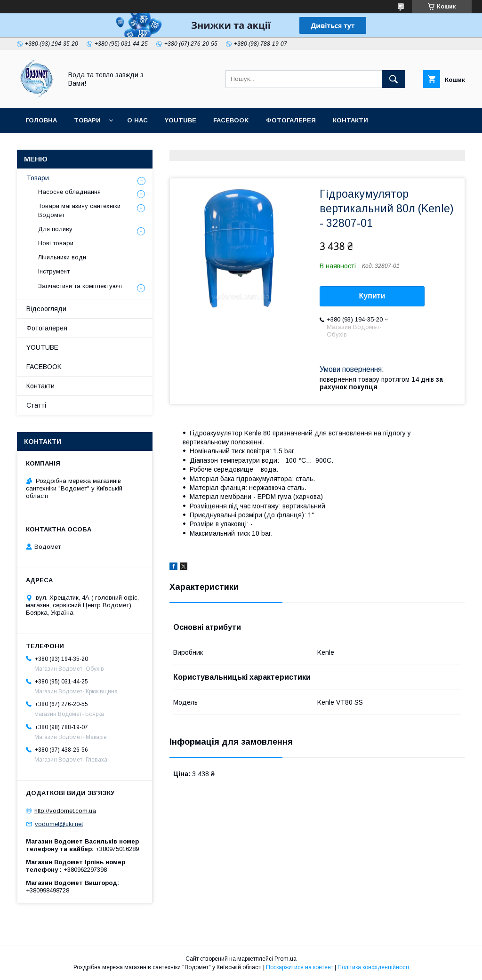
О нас (137, 120)
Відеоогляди (46, 309)
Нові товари (56, 243)
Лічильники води (62, 257)
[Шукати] (394, 79)
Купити (372, 296)
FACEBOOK (231, 120)
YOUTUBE (181, 120)
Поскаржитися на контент (300, 967)
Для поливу (55, 229)
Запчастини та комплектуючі (80, 286)
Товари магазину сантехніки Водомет (79, 210)
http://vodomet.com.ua (65, 810)
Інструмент (54, 271)
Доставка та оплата (63, 145)
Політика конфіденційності (373, 967)
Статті (129, 145)
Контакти (350, 120)
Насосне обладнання (69, 192)
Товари (87, 120)
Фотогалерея (291, 120)
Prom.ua (285, 959)
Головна (41, 120)
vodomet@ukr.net (59, 824)
